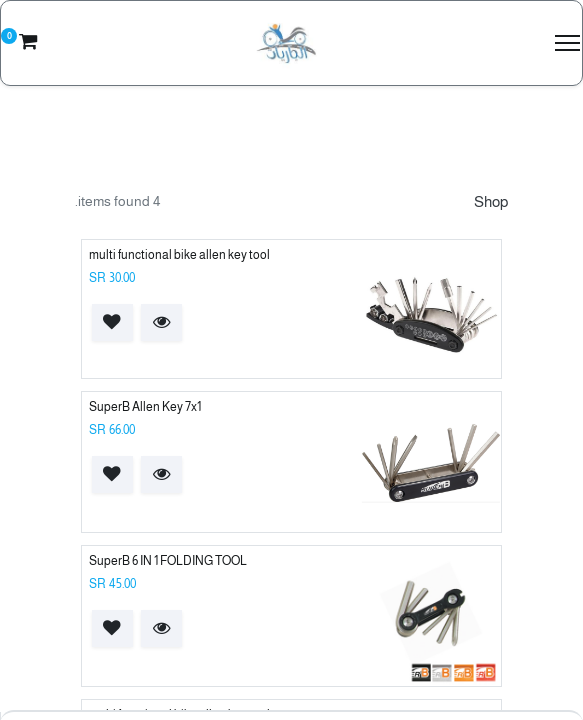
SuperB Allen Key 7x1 (145, 407)
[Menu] (567, 43)
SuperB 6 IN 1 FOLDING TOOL (168, 561)
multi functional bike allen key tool (179, 255)
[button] (161, 322)
